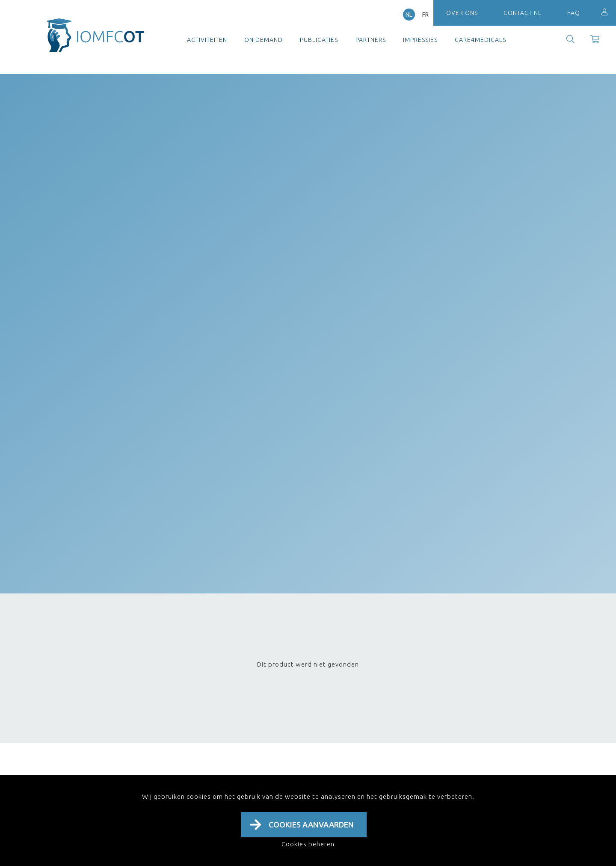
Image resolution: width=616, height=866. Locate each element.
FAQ (574, 13)
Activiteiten (207, 40)
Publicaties (319, 40)
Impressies (420, 40)
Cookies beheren (308, 844)
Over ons (462, 13)
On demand (264, 40)
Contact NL (523, 13)
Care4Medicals (480, 40)
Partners (371, 40)
